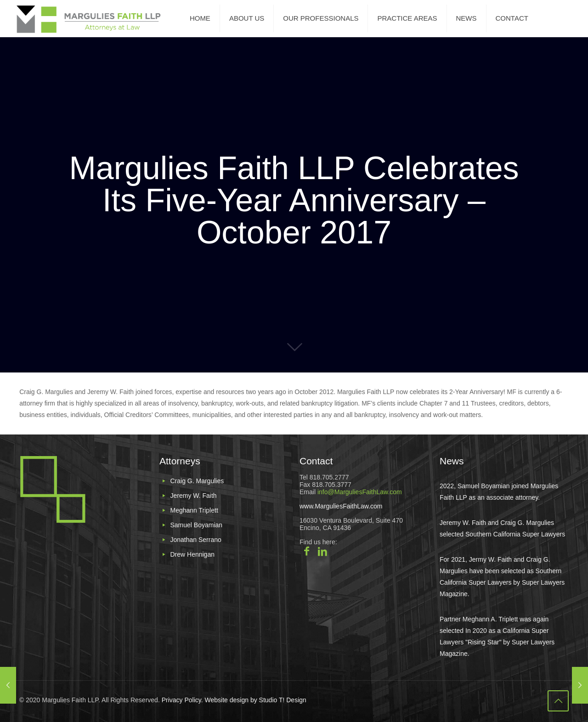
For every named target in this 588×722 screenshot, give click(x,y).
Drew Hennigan (192, 554)
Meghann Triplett (194, 510)
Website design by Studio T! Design (255, 700)
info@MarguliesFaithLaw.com (360, 492)
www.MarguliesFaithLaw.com (341, 506)
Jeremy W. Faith (193, 496)
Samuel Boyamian (196, 525)
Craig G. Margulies (197, 481)
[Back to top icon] (558, 701)
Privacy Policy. (182, 700)
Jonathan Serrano (195, 540)
